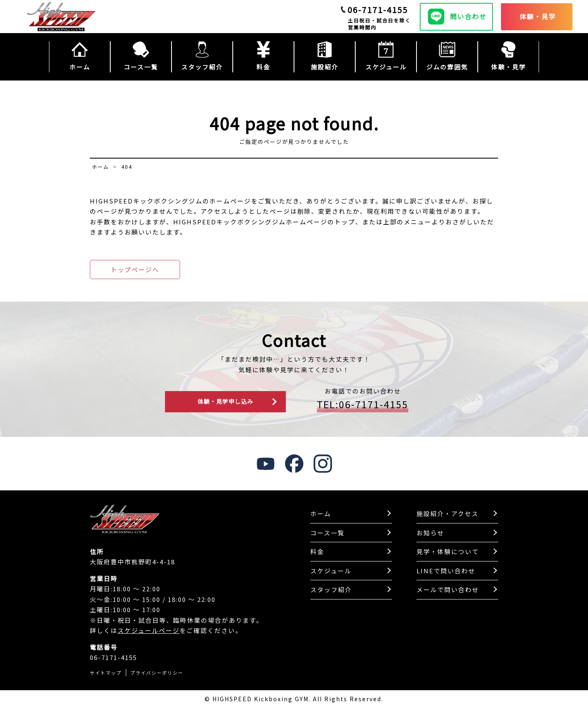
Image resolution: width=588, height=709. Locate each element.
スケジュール (331, 571)
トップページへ (135, 270)
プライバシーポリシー (157, 673)
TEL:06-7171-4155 (363, 405)
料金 (317, 552)
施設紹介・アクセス (448, 514)
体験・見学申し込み (226, 402)
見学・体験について (448, 552)
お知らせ (430, 533)
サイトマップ (106, 673)
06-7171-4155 (378, 10)
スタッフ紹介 (331, 590)
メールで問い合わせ (448, 590)
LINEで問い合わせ (446, 571)
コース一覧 (327, 533)
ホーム (321, 514)
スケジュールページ (149, 631)
